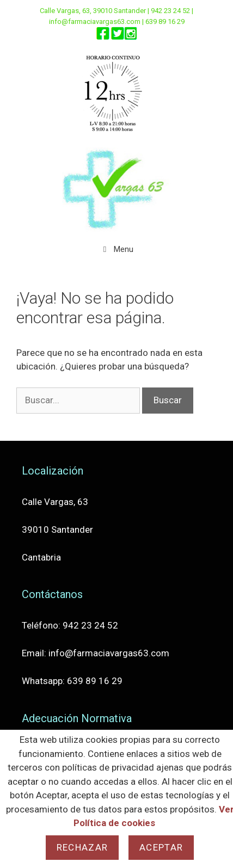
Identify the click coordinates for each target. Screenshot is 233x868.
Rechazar (82, 847)
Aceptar (161, 847)
